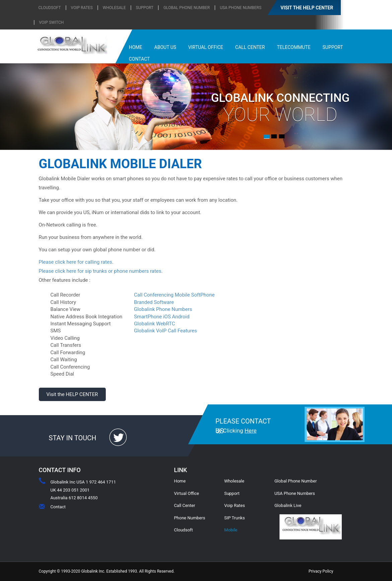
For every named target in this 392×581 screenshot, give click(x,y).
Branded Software (154, 302)
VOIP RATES (82, 8)
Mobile (231, 530)
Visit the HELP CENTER (72, 394)
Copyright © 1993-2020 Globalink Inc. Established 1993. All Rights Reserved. (107, 571)
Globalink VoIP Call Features (165, 331)
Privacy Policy (321, 571)
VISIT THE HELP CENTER (307, 8)
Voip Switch (52, 22)
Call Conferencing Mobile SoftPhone (174, 295)
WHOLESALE (114, 8)
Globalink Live (288, 505)
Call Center (185, 505)
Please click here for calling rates (75, 262)
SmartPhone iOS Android (162, 317)
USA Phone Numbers (241, 8)
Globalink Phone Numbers (163, 309)
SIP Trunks (235, 518)
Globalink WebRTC (154, 324)
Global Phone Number (187, 8)
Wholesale (234, 481)
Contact (58, 507)
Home (180, 481)
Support (232, 493)
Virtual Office (187, 493)
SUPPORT (145, 8)
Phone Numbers (190, 518)
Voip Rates (235, 505)
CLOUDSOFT (50, 8)
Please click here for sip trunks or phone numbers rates (100, 271)
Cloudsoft (183, 530)
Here (250, 431)
